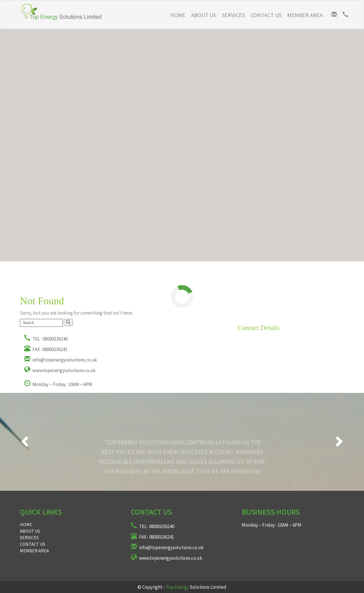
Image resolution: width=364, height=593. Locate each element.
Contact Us (266, 15)
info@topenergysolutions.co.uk (61, 360)
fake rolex (252, 543)
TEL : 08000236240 (46, 339)
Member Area (305, 15)
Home (26, 524)
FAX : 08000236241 (46, 349)
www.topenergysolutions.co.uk (60, 370)
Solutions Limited (196, 587)
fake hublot (254, 552)
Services (233, 15)
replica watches (258, 534)
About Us (204, 15)
